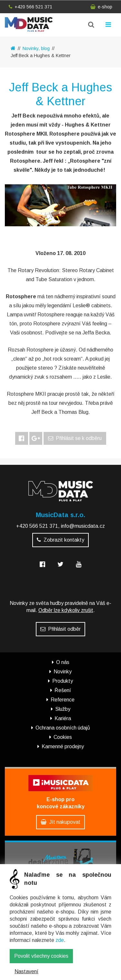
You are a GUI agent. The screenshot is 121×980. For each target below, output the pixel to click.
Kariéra (63, 718)
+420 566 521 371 (30, 7)
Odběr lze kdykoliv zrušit (66, 610)
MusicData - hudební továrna (29, 24)
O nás (63, 662)
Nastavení (26, 971)
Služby (63, 709)
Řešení (63, 690)
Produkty (63, 681)
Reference (63, 700)
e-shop (101, 7)
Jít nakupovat (60, 822)
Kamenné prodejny (63, 746)
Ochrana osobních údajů (63, 728)
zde (60, 940)
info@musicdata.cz (83, 526)
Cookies (63, 737)
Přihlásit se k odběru (75, 438)
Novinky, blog (36, 48)
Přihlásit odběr (60, 629)
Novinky (63, 672)
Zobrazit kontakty (60, 540)
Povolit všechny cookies (41, 956)
